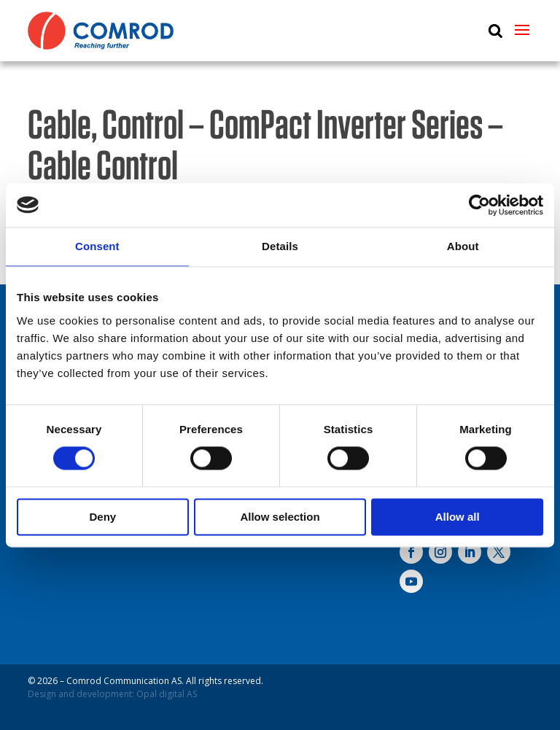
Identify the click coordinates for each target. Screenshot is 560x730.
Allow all (458, 517)
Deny (102, 517)
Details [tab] (280, 246)
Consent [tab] (97, 246)
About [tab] (463, 246)
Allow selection (280, 517)
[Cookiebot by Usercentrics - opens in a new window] (479, 205)
